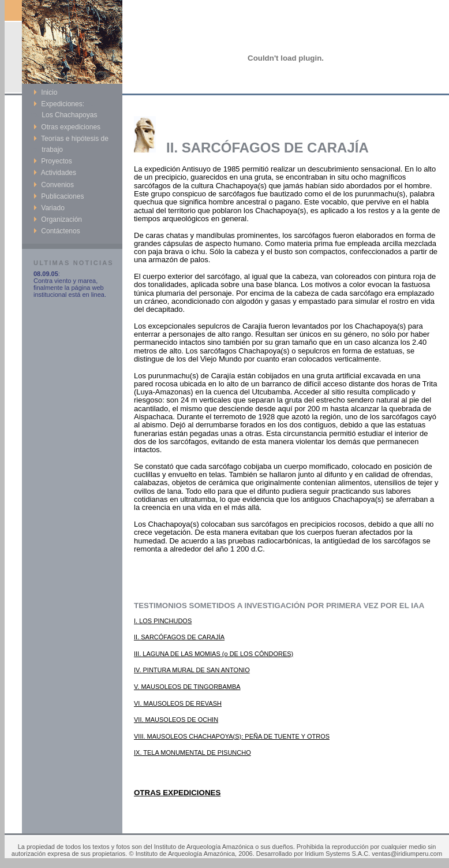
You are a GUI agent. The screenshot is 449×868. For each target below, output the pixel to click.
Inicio (45, 92)
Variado (49, 208)
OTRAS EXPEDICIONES (177, 793)
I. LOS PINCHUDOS (163, 621)
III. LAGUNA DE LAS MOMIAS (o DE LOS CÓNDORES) (214, 654)
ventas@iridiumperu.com (407, 854)
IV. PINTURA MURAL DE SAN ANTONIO (192, 670)
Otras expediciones (67, 127)
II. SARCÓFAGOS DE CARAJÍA (179, 637)
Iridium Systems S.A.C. (337, 854)
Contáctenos (57, 231)
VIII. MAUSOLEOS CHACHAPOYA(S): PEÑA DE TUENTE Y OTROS (232, 736)
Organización (58, 219)
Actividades (55, 173)
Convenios (54, 185)
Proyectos (53, 161)
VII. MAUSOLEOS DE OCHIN (176, 720)
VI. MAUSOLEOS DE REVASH (178, 703)
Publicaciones (59, 196)
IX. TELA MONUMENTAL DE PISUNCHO (192, 752)
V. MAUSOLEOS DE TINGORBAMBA (187, 687)
